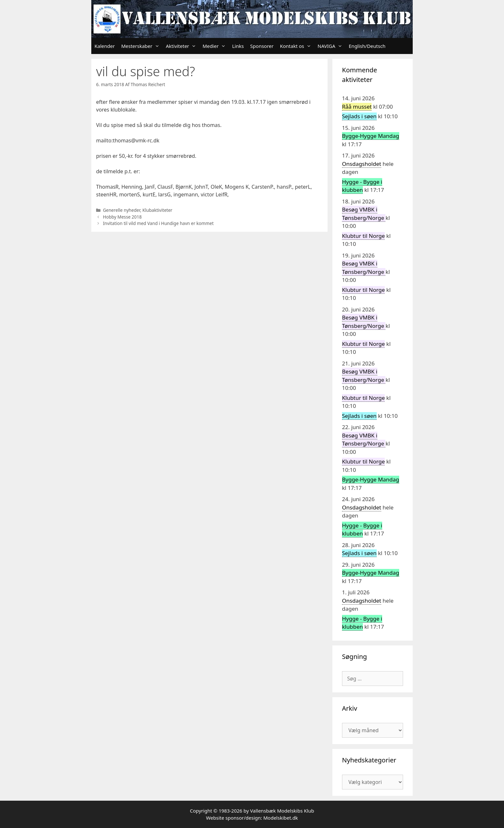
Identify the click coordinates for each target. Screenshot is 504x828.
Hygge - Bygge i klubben (362, 186)
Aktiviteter (183, 46)
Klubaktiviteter (157, 210)
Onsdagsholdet (362, 164)
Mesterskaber (142, 46)
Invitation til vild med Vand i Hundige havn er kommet (158, 223)
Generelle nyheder (122, 210)
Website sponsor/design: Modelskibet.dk (252, 818)
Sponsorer (262, 46)
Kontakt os (297, 46)
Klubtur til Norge (363, 236)
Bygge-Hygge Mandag (371, 136)
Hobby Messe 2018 (122, 217)
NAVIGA (332, 46)
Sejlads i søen (359, 116)
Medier (216, 46)
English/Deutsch (367, 46)
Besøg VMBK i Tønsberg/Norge (364, 440)
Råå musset (357, 107)
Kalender (105, 46)
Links (238, 46)
